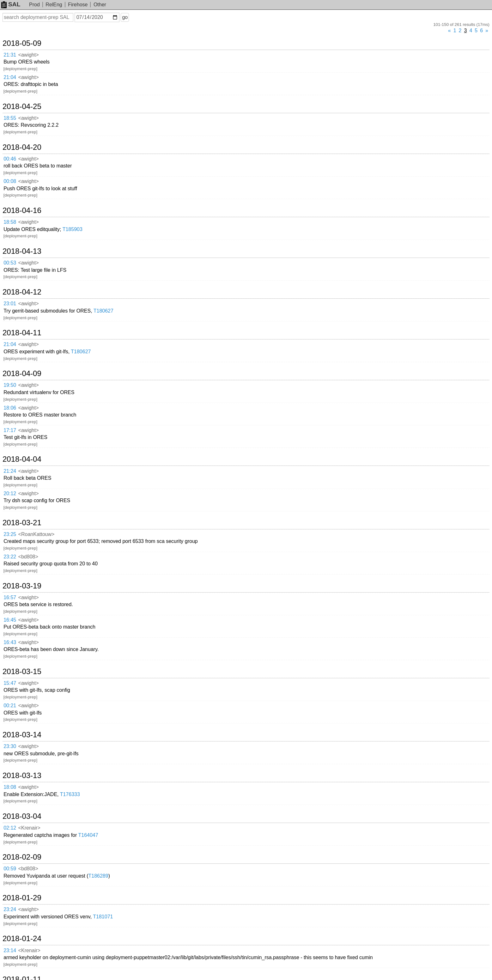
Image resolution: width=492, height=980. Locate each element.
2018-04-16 (22, 210)
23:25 (10, 534)
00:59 (10, 869)
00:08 (10, 181)
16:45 (10, 620)
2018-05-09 (22, 43)
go (125, 17)
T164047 (88, 835)
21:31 (10, 55)
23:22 (10, 557)
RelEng (54, 5)
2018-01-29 (22, 898)
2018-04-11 (22, 333)
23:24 (10, 909)
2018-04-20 (22, 147)
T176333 (70, 794)
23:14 (10, 950)
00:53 (10, 263)
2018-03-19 (22, 586)
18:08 (10, 787)
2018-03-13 (22, 776)
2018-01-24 (22, 939)
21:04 (10, 77)
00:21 (10, 706)
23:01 (10, 304)
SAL (11, 4)
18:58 (10, 222)
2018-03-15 (22, 672)
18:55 (10, 118)
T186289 (98, 876)
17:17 (10, 430)
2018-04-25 (22, 107)
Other (100, 5)
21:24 (10, 471)
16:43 (10, 642)
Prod (34, 5)
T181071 (103, 917)
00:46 (10, 159)
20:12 (10, 493)
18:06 (10, 408)
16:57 (10, 597)
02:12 (10, 828)
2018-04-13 (22, 251)
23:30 (10, 746)
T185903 (73, 229)
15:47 (10, 683)
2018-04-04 (22, 459)
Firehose (78, 5)
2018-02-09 (22, 857)
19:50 (10, 385)
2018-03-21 (22, 523)
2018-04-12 (22, 292)
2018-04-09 (22, 374)
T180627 (103, 311)
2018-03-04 (22, 816)
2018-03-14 (22, 735)
